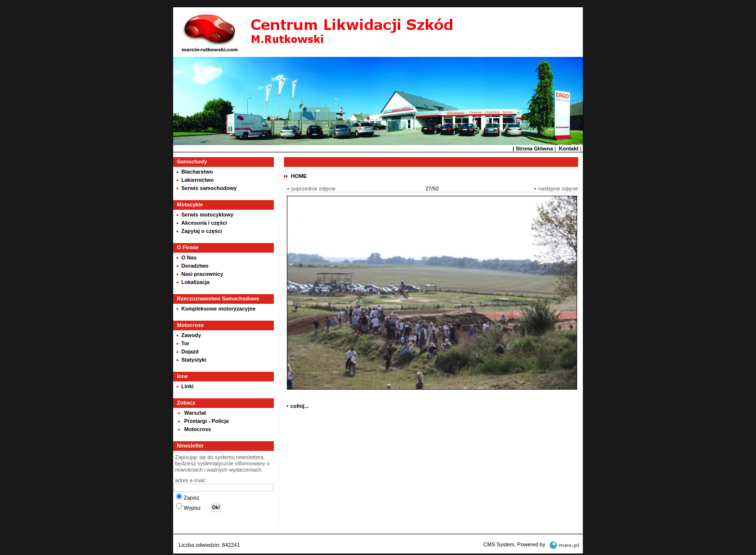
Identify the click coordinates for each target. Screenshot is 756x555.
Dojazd (190, 351)
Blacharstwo (197, 171)
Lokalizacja (196, 281)
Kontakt (569, 148)
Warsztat (195, 412)
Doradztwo (195, 265)
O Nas (189, 257)
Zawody (191, 334)
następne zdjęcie (558, 188)
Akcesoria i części (204, 222)
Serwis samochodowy (209, 187)
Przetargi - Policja (206, 420)
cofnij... (300, 405)
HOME (299, 175)
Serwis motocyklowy (207, 214)
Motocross (198, 428)
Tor (185, 342)
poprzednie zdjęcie (313, 188)
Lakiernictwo (197, 179)
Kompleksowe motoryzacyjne (218, 308)
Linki (188, 385)
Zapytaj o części (202, 230)
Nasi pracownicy (202, 273)
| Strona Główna (533, 148)
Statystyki (194, 359)
